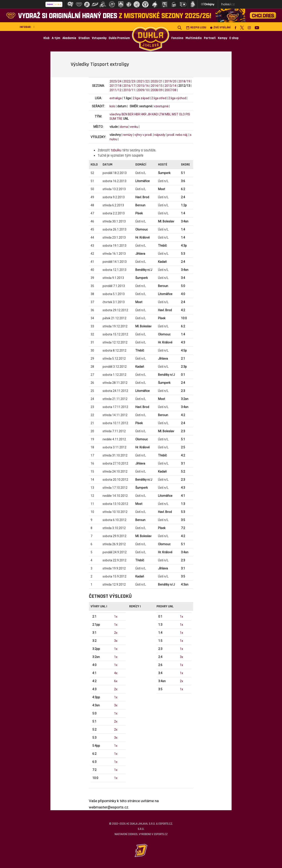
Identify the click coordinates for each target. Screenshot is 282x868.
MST (175, 114)
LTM (162, 114)
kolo (112, 106)
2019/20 (170, 81)
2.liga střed (159, 98)
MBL (168, 114)
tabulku (116, 150)
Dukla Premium (119, 38)
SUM (113, 119)
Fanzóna (177, 38)
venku (134, 127)
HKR (144, 114)
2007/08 (170, 90)
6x (116, 681)
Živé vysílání (220, 28)
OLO (182, 114)
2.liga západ (141, 98)
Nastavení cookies (126, 834)
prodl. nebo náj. (178, 135)
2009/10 (143, 90)
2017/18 (115, 86)
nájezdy (160, 135)
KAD (155, 114)
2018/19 (184, 81)
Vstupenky (99, 38)
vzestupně (161, 106)
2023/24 (115, 81)
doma (124, 127)
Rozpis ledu (196, 28)
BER (131, 114)
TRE (120, 119)
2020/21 (157, 81)
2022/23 (129, 81)
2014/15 (157, 86)
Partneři (210, 38)
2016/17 (129, 86)
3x (116, 641)
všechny (115, 114)
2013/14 (170, 86)
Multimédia (194, 38)
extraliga (116, 98)
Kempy (223, 38)
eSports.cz (161, 834)
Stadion (84, 38)
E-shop (234, 38)
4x (116, 673)
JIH (149, 114)
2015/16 (143, 86)
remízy (128, 135)
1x (116, 617)
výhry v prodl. (143, 135)
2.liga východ (177, 98)
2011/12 (115, 90)
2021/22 (143, 81)
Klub (46, 38)
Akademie (69, 38)
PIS (188, 114)
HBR (137, 114)
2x (116, 633)
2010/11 (129, 90)
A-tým (56, 38)
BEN (124, 114)
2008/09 (157, 90)
